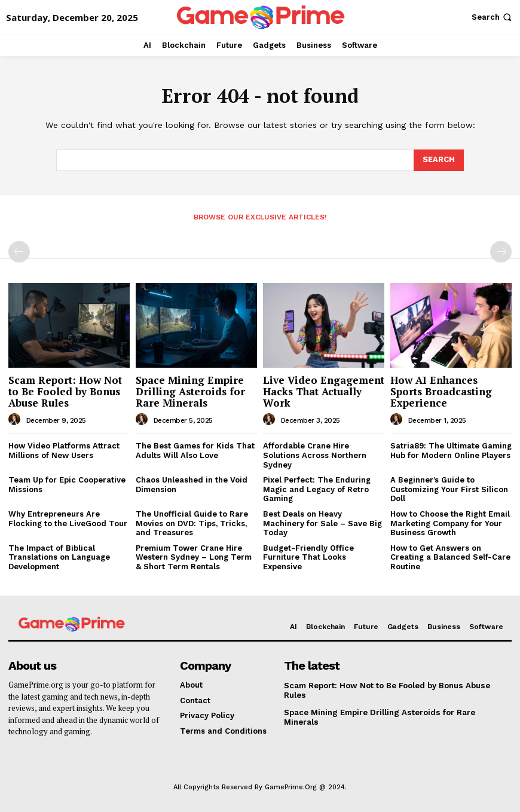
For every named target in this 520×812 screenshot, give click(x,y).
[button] (493, 17)
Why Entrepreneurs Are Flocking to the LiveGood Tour (68, 519)
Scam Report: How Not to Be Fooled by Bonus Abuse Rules (65, 391)
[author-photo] (16, 420)
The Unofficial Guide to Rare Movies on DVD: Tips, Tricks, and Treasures (192, 523)
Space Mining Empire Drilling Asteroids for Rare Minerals (190, 391)
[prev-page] (19, 252)
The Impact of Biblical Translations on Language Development (59, 557)
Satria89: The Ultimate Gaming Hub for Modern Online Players (451, 451)
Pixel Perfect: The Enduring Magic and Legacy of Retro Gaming (317, 489)
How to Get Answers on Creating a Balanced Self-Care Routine (450, 557)
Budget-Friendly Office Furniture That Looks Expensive (308, 557)
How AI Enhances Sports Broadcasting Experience (441, 391)
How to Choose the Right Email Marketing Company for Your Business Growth (450, 523)
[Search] (439, 160)
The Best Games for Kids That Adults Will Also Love (195, 451)
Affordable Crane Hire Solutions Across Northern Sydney (315, 455)
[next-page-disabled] (501, 252)
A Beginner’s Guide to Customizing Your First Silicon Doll (449, 489)
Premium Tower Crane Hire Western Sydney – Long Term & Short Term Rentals (194, 557)
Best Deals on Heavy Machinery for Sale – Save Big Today (322, 523)
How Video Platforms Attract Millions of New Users (64, 451)
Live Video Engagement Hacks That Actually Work (324, 391)
